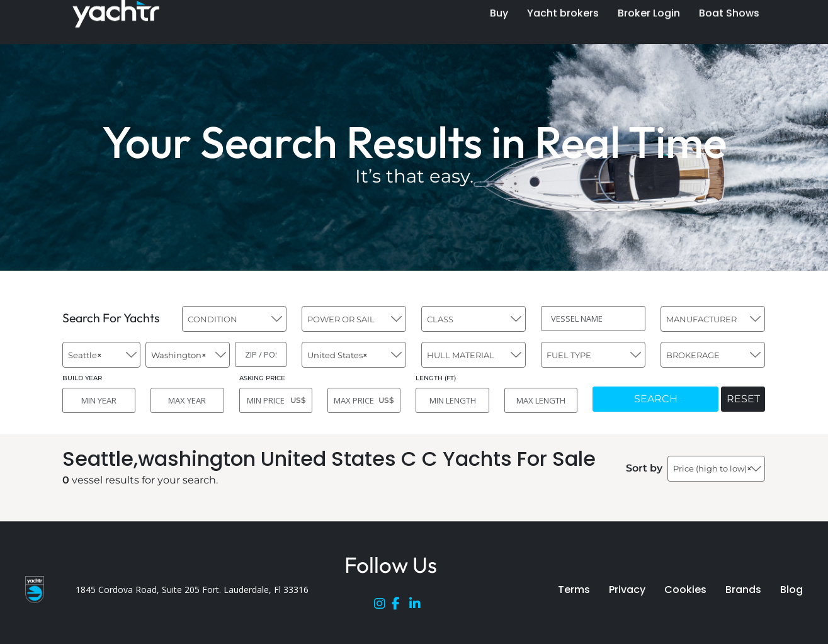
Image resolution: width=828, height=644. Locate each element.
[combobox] (234, 319)
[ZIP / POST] (261, 354)
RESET (743, 399)
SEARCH (656, 399)
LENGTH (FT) (436, 378)
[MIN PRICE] (276, 400)
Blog (791, 590)
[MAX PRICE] (364, 400)
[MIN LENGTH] (452, 400)
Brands (743, 590)
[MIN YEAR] (99, 400)
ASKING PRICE (262, 378)
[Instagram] (383, 606)
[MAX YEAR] (187, 400)
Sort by (644, 468)
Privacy (627, 590)
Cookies (685, 590)
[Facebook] (400, 606)
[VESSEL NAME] (593, 319)
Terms (574, 590)
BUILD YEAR (82, 378)
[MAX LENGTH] (541, 400)
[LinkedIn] (418, 606)
